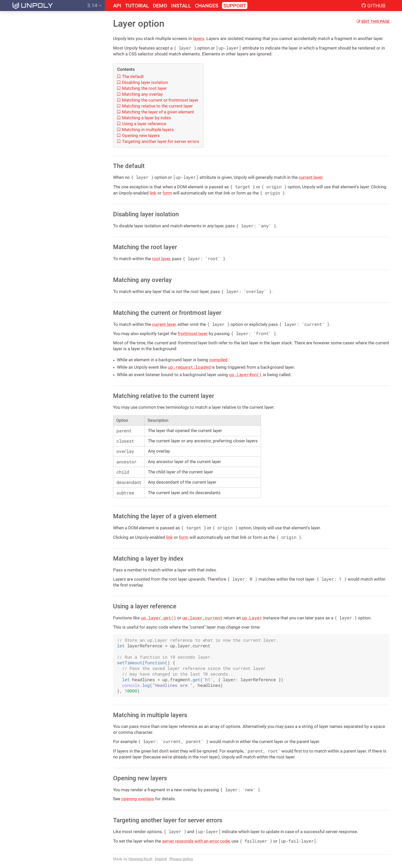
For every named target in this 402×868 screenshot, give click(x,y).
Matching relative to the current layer (155, 106)
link (153, 193)
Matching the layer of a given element (156, 112)
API (117, 6)
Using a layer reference (142, 124)
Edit (373, 22)
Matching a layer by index (144, 118)
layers (199, 38)
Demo (160, 6)
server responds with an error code (196, 841)
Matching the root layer (142, 88)
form (167, 193)
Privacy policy (181, 859)
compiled (218, 360)
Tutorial (137, 6)
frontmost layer (193, 334)
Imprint (161, 859)
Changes (207, 6)
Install (181, 6)
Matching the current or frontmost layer (158, 100)
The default (130, 76)
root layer (161, 259)
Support (235, 6)
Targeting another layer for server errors (158, 141)
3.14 (94, 5)
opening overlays (138, 799)
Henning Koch (140, 859)
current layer (311, 177)
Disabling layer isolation (143, 82)
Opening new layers (138, 135)
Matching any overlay (140, 94)
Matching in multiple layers (145, 130)
